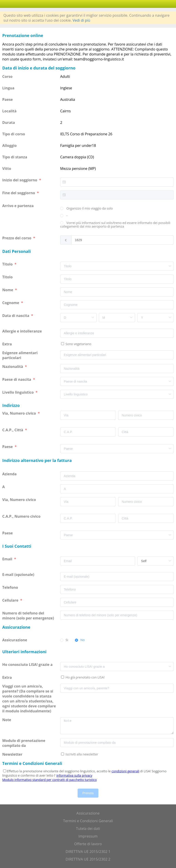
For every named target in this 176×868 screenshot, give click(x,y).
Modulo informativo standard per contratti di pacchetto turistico (50, 780)
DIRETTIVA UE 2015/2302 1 (88, 852)
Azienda (10, 474)
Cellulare (11, 600)
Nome (8, 290)
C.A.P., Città (13, 430)
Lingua (8, 88)
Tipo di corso (14, 134)
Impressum (88, 836)
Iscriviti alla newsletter (81, 754)
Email (8, 559)
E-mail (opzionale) (19, 575)
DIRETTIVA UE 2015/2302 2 (88, 859)
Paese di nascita (17, 379)
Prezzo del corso (17, 238)
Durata (9, 122)
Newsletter (12, 754)
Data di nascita (16, 316)
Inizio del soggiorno (20, 180)
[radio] (86, 209)
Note (7, 720)
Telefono (11, 587)
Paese (8, 99)
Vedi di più (81, 20)
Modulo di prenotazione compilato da (24, 743)
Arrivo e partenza (18, 206)
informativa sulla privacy (74, 775)
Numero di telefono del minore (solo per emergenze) (29, 616)
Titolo (8, 264)
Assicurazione (15, 640)
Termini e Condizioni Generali (88, 821)
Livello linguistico (18, 392)
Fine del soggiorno (19, 193)
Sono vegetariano (78, 344)
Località (9, 111)
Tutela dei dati (88, 829)
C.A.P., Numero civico (22, 516)
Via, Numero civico (20, 413)
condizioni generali (125, 771)
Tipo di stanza (15, 157)
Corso (7, 76)
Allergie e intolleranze (23, 331)
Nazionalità (13, 367)
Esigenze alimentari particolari (20, 355)
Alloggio (10, 145)
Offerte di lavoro (88, 844)
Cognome (11, 303)
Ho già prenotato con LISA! (85, 677)
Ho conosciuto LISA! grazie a (28, 665)
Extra (8, 344)
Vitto (7, 169)
